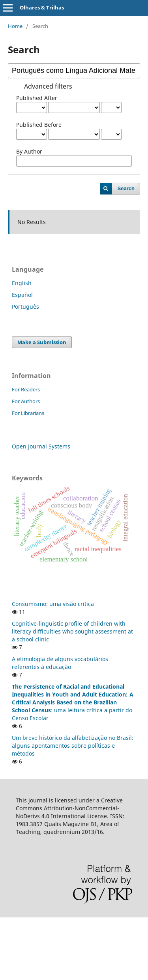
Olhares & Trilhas (42, 7)
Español (22, 295)
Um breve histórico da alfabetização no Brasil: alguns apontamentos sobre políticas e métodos (73, 746)
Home (15, 26)
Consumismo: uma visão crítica (53, 604)
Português (25, 307)
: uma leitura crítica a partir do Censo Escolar (73, 702)
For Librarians (28, 413)
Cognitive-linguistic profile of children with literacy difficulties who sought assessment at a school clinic (72, 631)
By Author (29, 151)
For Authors (26, 401)
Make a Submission (42, 342)
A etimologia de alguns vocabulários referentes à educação (60, 663)
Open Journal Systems (41, 446)
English (22, 283)
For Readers (26, 389)
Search (126, 188)
